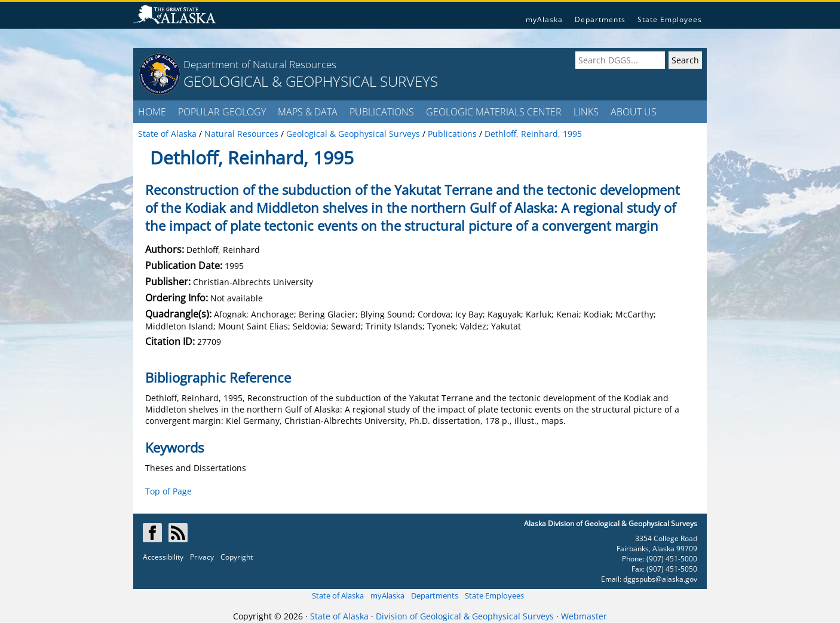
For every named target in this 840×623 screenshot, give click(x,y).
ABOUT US (634, 112)
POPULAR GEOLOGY (222, 112)
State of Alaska (338, 595)
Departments (600, 19)
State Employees (670, 19)
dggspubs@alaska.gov (660, 579)
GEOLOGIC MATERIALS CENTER (494, 112)
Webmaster (584, 616)
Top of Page (168, 491)
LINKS (586, 112)
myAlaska (544, 19)
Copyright (237, 557)
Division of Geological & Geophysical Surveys (465, 616)
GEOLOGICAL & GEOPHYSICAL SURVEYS (311, 81)
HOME (152, 112)
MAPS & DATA (308, 112)
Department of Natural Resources (260, 64)
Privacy (202, 557)
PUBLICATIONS (382, 112)
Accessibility (163, 557)
